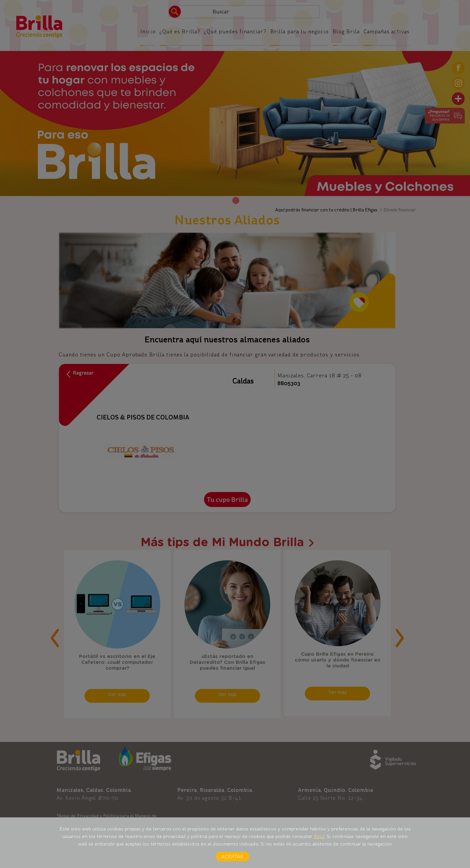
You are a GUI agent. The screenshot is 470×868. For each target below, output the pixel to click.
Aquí (319, 836)
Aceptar (233, 857)
